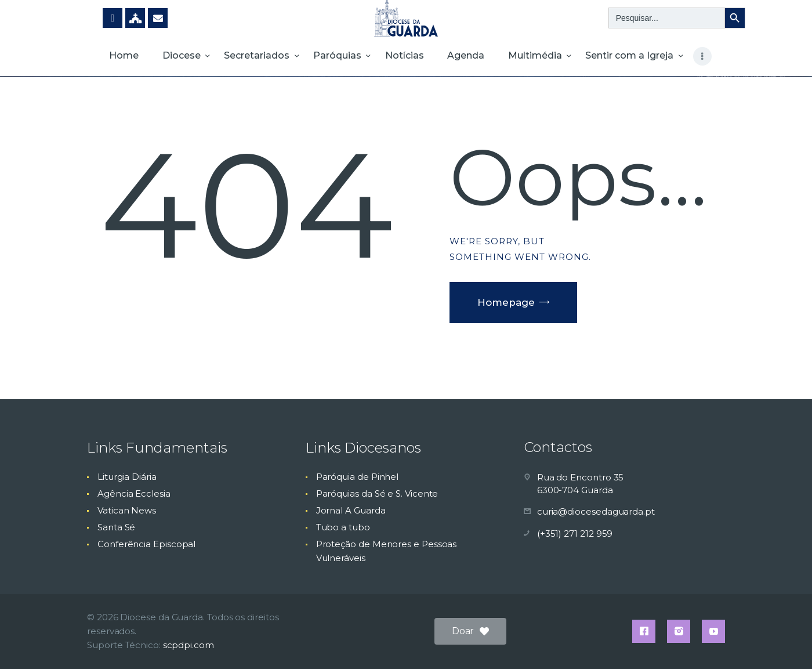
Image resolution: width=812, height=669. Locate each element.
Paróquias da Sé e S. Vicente (377, 493)
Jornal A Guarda (351, 510)
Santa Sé (116, 527)
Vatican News (127, 510)
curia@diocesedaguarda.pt (596, 511)
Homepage (506, 302)
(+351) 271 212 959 (575, 534)
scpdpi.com (188, 645)
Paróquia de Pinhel (358, 477)
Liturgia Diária (127, 477)
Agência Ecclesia (134, 493)
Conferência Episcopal (146, 544)
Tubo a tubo (343, 527)
